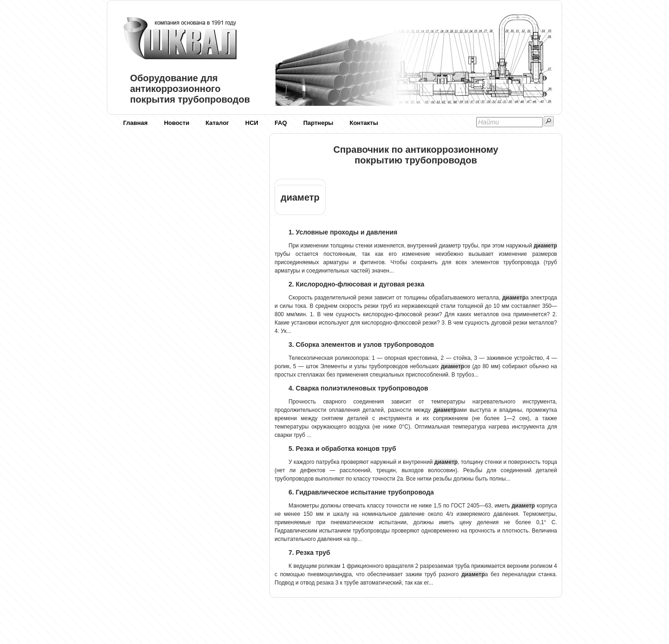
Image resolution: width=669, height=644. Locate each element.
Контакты (364, 123)
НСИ (252, 123)
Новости (177, 123)
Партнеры (318, 123)
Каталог (217, 123)
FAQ (281, 123)
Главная (135, 123)
